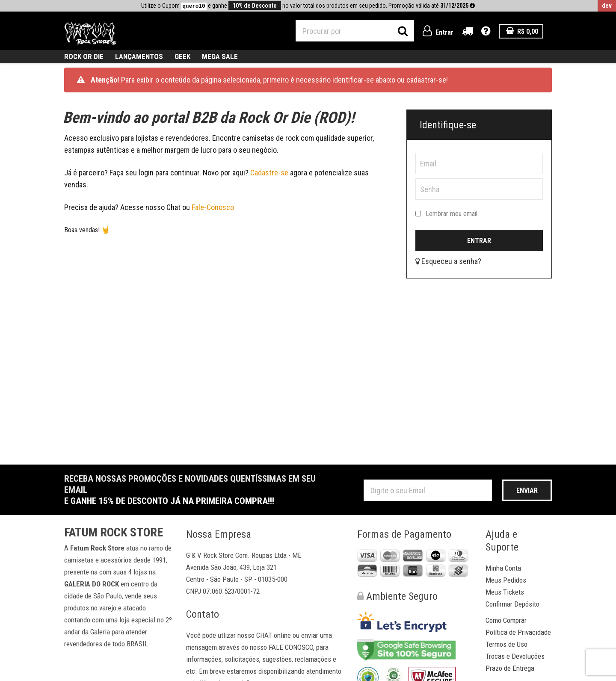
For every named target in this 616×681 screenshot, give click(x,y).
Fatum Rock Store (114, 533)
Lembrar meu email (446, 214)
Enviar (527, 490)
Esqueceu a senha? (448, 261)
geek (182, 56)
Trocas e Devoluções (515, 656)
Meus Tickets (505, 592)
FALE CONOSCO (291, 647)
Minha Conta (503, 568)
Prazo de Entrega (510, 668)
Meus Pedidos (506, 580)
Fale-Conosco (213, 207)
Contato (203, 614)
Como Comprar (506, 620)
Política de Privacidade (518, 632)
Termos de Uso (506, 644)
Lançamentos (139, 56)
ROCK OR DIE (84, 56)
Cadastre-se (270, 173)
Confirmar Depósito (512, 604)
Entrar (438, 32)
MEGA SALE (220, 56)
